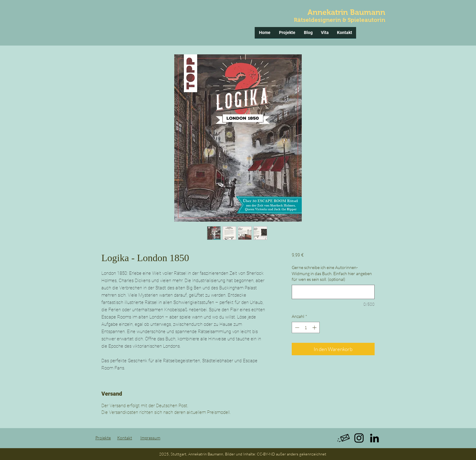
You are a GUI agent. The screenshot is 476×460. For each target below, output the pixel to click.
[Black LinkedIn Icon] (374, 438)
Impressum (150, 438)
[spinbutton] (306, 327)
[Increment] (315, 327)
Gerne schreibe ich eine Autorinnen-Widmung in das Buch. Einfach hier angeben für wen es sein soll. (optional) (332, 273)
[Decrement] (296, 327)
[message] (343, 438)
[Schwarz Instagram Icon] (359, 438)
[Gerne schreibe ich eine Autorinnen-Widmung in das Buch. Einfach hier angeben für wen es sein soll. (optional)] (333, 292)
